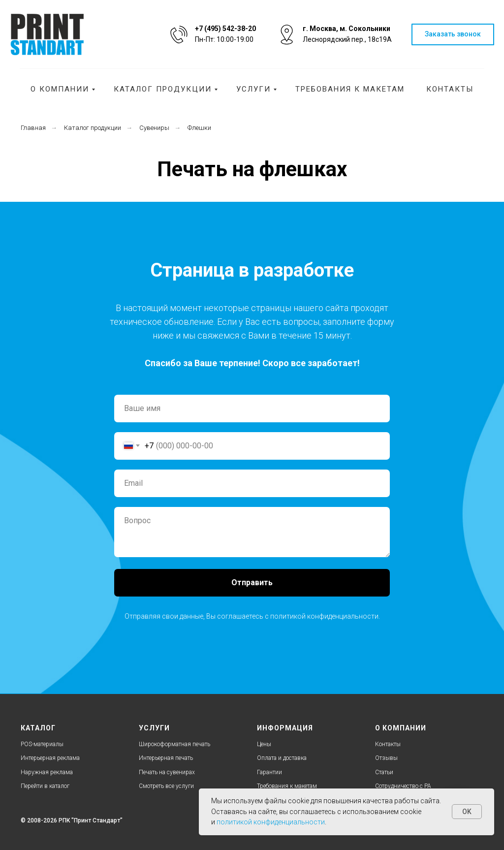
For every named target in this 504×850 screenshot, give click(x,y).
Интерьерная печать (166, 758)
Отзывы (386, 758)
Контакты (450, 89)
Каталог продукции (163, 89)
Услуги (253, 89)
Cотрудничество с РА (403, 786)
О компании (60, 89)
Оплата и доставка (282, 758)
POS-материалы (42, 744)
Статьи (384, 772)
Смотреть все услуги (166, 786)
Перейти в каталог (45, 786)
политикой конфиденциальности (324, 616)
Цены (264, 744)
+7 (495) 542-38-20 (225, 29)
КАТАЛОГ (38, 728)
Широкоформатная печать (174, 744)
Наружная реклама (47, 772)
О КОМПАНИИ (401, 728)
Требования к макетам (350, 89)
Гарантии (269, 772)
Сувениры (154, 128)
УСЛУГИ (154, 728)
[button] (453, 35)
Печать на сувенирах (167, 772)
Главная (33, 128)
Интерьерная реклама (50, 758)
